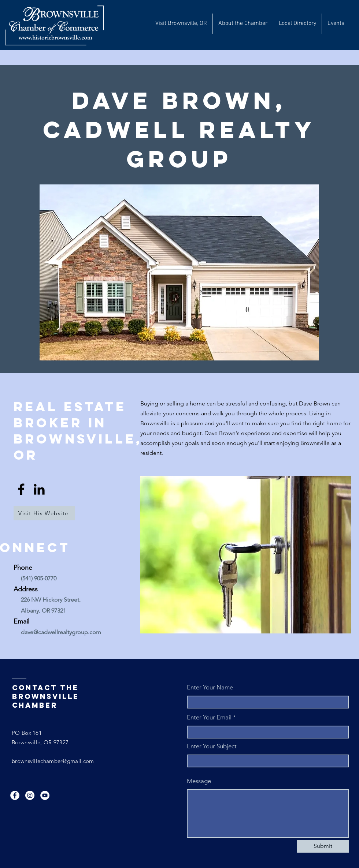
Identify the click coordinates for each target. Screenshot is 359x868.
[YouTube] (45, 795)
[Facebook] (21, 489)
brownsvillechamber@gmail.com (53, 761)
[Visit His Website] (44, 513)
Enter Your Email (209, 717)
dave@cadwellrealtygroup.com (61, 632)
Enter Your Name (210, 687)
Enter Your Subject (212, 746)
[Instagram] (30, 795)
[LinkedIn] (39, 489)
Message (199, 781)
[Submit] (323, 846)
